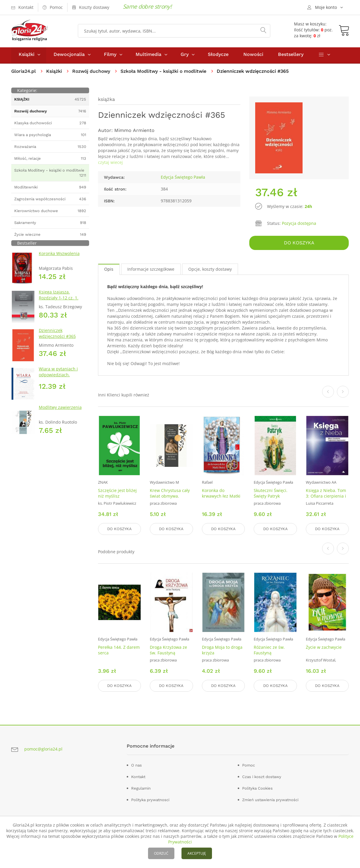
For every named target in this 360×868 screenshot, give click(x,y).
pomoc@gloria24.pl (43, 749)
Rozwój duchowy (93, 73)
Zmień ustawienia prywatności (270, 800)
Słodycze (218, 56)
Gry (185, 56)
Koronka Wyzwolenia (59, 255)
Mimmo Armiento (134, 132)
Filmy (110, 56)
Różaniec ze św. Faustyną (269, 651)
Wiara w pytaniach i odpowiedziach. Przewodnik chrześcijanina (58, 379)
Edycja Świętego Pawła (183, 179)
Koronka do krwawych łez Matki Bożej (221, 497)
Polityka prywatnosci (150, 800)
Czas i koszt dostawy (262, 777)
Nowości (253, 56)
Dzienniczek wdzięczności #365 (57, 335)
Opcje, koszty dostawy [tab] (210, 270)
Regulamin (141, 788)
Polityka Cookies (257, 788)
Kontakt (138, 777)
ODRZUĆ (161, 853)
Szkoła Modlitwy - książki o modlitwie (166, 73)
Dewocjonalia (69, 56)
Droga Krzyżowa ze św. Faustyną (168, 651)
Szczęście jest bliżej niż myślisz (117, 494)
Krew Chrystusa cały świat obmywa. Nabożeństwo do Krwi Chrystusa (170, 500)
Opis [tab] (109, 270)
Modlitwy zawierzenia (60, 409)
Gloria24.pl (24, 73)
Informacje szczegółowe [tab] (151, 270)
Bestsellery (291, 56)
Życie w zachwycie (324, 648)
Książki (26, 56)
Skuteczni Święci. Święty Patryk (271, 494)
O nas (136, 765)
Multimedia (148, 56)
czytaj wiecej (110, 164)
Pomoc (249, 765)
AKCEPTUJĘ (197, 853)
